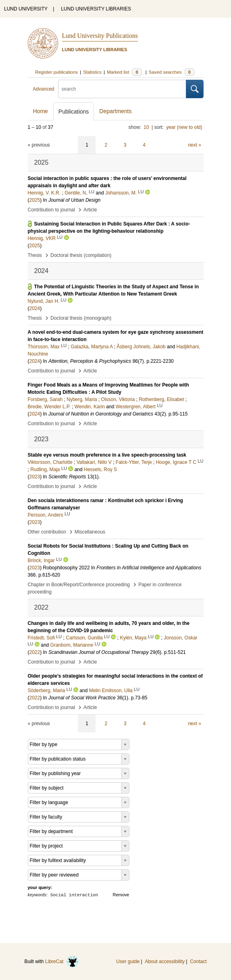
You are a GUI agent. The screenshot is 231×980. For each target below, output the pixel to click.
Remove (121, 895)
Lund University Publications (100, 36)
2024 (35, 308)
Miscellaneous (90, 532)
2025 (35, 200)
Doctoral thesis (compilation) (81, 255)
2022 (35, 652)
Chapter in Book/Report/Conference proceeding (79, 585)
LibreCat (62, 961)
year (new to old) (184, 127)
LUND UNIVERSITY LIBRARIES (96, 9)
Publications (74, 112)
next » (195, 145)
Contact (198, 961)
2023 (35, 477)
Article (90, 210)
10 (146, 127)
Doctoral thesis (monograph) (81, 318)
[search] (122, 89)
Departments (115, 111)
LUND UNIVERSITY (26, 9)
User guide (128, 961)
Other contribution (47, 532)
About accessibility (165, 961)
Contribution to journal (51, 210)
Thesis (35, 255)
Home (41, 111)
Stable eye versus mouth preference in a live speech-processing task (107, 455)
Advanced (43, 89)
